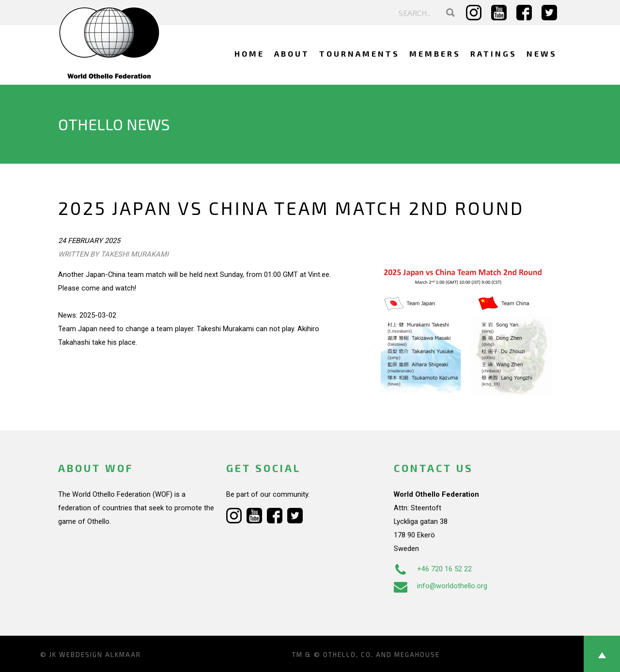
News (542, 53)
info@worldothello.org (441, 586)
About (292, 53)
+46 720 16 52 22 (433, 569)
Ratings (494, 53)
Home (249, 53)
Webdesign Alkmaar (100, 655)
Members (435, 53)
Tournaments (359, 53)
